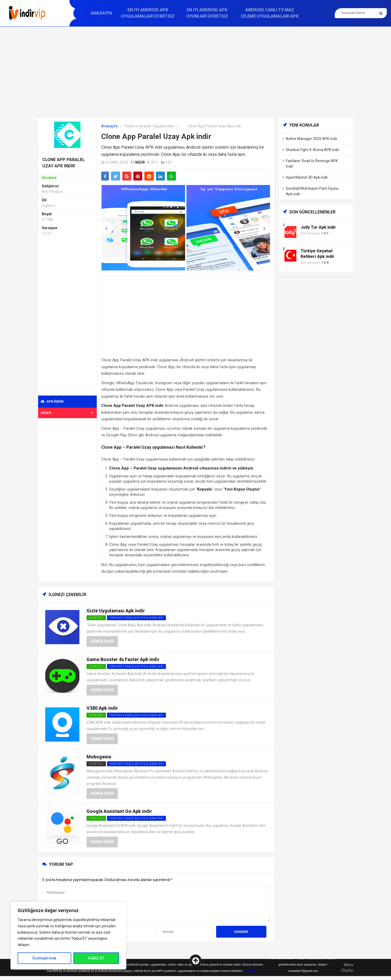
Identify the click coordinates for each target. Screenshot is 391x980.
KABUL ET (96, 958)
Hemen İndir (102, 641)
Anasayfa (101, 13)
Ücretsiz (96, 764)
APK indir (52, 401)
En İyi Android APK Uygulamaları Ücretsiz (148, 13)
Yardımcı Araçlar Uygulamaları (149, 126)
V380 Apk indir (102, 708)
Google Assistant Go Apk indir (119, 811)
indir (140, 162)
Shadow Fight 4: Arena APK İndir (313, 150)
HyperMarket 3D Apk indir (307, 177)
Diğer (67, 413)
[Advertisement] (196, 72)
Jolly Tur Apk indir (318, 227)
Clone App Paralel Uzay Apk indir (156, 136)
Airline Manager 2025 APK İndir (312, 139)
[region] (68, 936)
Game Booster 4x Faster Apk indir (123, 659)
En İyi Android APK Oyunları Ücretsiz (207, 13)
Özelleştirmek (44, 958)
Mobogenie (99, 757)
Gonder (241, 932)
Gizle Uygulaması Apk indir (116, 611)
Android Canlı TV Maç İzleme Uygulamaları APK (270, 13)
